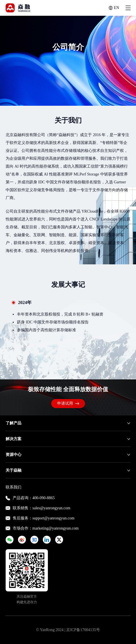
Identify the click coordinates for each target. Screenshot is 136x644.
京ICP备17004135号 (83, 630)
